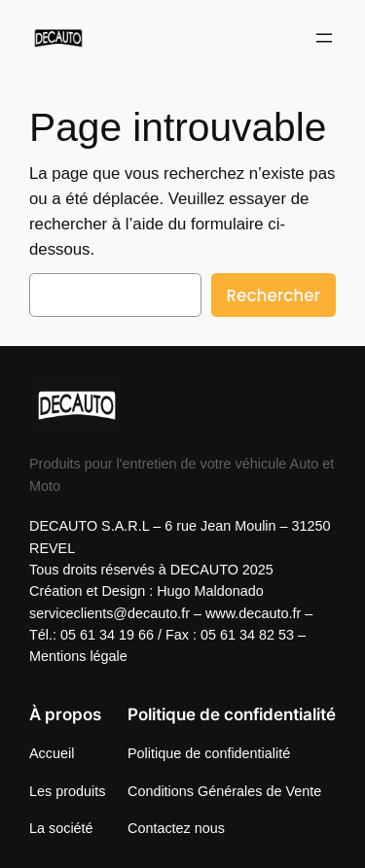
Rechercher (274, 295)
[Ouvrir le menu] (324, 38)
